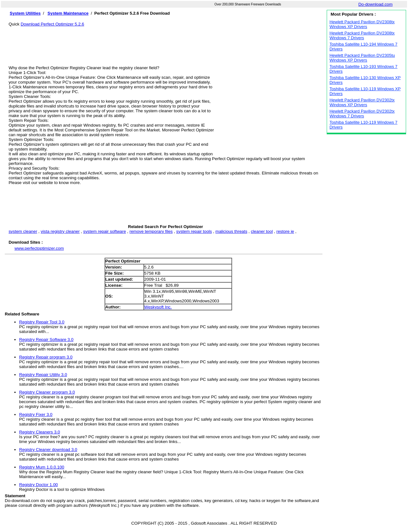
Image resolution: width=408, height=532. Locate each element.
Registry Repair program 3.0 (46, 357)
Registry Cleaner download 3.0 (48, 450)
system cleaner (23, 231)
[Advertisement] (165, 41)
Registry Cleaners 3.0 (40, 432)
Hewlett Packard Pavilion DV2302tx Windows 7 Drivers (362, 114)
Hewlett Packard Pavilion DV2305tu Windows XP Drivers (362, 58)
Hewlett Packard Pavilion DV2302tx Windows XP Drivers (362, 102)
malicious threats (231, 231)
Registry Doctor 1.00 (38, 485)
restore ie (285, 231)
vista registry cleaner (60, 231)
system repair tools (194, 231)
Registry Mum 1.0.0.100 (42, 467)
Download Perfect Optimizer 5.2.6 (52, 24)
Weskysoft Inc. (158, 307)
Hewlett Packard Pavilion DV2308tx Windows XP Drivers (362, 24)
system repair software (105, 231)
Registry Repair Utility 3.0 (43, 375)
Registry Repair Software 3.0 (46, 340)
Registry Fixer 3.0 (36, 414)
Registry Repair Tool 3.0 (42, 322)
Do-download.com (375, 4)
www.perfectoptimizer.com (39, 248)
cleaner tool (262, 231)
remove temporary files (151, 231)
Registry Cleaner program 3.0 (47, 392)
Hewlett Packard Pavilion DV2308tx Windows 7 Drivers (362, 35)
